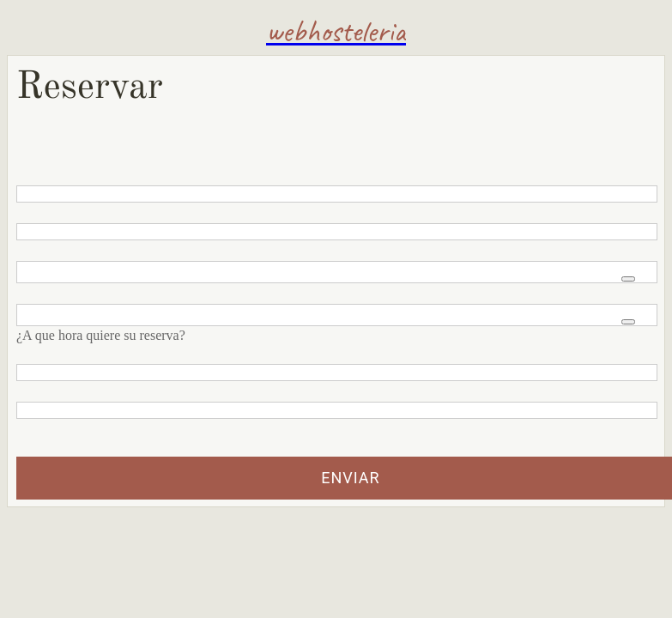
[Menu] (31, 31)
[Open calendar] (628, 279)
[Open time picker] (628, 322)
